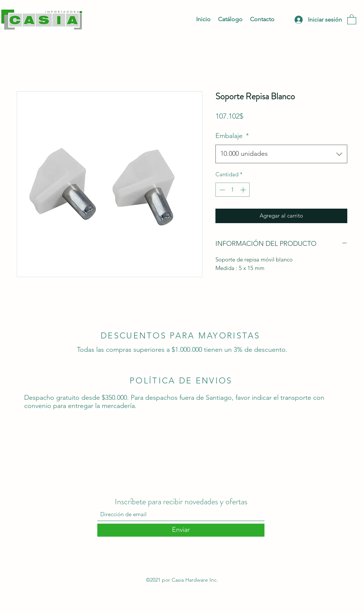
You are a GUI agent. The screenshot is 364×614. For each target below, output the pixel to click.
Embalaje (232, 136)
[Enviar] (181, 530)
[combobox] (281, 154)
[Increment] (244, 190)
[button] (352, 19)
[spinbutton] (233, 190)
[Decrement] (222, 190)
